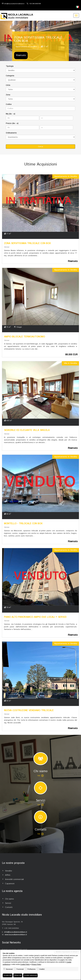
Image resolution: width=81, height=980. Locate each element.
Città (8, 85)
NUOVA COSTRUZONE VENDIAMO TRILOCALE (29, 710)
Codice (9, 104)
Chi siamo (9, 899)
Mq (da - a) (10, 114)
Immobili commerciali (14, 879)
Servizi (8, 903)
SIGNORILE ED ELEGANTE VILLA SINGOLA (27, 430)
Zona (8, 95)
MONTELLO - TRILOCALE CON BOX (23, 524)
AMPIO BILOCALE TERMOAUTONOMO (24, 337)
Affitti (8, 875)
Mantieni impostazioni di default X (67, 952)
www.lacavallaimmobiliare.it (16, 935)
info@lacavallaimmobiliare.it (14, 4)
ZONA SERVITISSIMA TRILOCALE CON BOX (27, 243)
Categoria (10, 76)
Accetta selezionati (30, 975)
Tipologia (10, 66)
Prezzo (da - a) (12, 123)
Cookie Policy (25, 964)
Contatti (9, 907)
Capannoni (10, 884)
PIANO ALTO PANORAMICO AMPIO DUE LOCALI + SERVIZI (35, 617)
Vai (40, 776)
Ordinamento (11, 133)
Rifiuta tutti (18, 975)
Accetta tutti (8, 975)
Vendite (9, 871)
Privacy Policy (36, 964)
